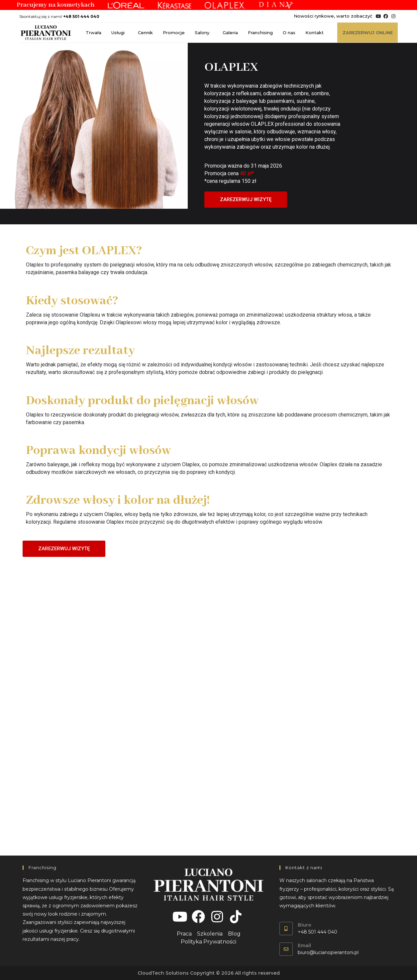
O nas (289, 33)
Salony (204, 33)
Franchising (260, 33)
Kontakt (314, 33)
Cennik (145, 33)
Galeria (230, 33)
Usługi (120, 33)
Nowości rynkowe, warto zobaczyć (333, 16)
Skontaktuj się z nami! (59, 16)
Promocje (174, 33)
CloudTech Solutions (163, 973)
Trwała (94, 33)
